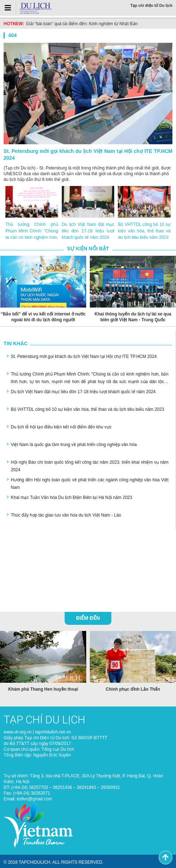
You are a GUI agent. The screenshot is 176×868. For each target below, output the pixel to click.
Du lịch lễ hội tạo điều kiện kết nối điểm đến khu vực (61, 427)
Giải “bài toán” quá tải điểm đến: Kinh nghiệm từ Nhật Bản (82, 24)
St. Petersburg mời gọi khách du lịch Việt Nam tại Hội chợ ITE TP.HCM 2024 (88, 154)
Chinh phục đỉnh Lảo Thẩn (133, 689)
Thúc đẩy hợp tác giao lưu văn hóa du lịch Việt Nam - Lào (66, 515)
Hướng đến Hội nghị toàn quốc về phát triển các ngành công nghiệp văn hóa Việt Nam (90, 484)
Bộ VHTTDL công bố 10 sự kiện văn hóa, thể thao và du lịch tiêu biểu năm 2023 (144, 231)
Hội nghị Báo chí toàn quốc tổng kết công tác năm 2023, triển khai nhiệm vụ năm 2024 (90, 466)
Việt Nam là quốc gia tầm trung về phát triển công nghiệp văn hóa (74, 445)
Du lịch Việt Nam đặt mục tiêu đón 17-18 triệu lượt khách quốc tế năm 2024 (88, 231)
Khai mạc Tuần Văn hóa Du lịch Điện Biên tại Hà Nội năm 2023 (71, 497)
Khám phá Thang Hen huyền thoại (43, 689)
